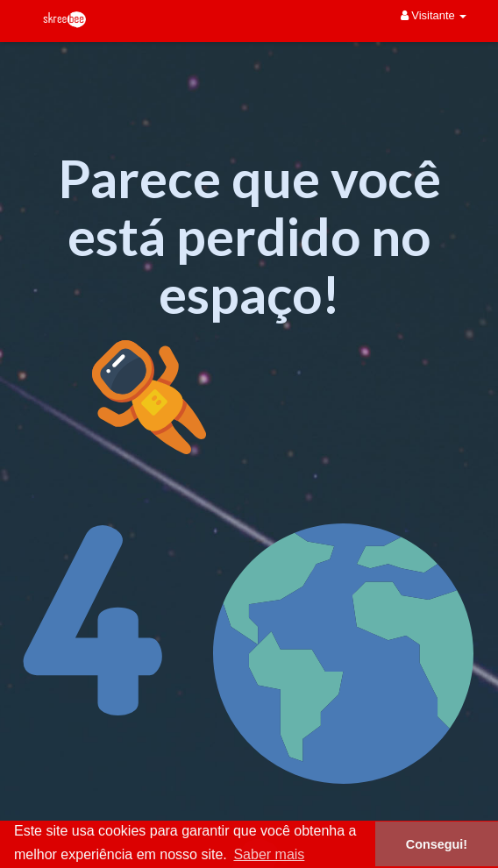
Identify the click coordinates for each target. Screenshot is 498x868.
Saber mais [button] (269, 854)
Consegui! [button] (437, 844)
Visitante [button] (434, 15)
